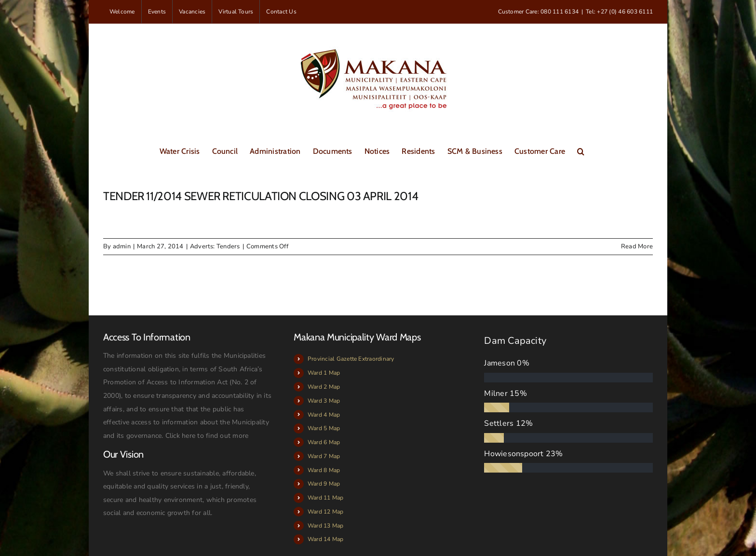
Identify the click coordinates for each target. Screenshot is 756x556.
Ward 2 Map (324, 387)
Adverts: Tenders (215, 246)
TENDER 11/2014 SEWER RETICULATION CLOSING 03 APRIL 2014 (261, 196)
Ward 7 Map (324, 456)
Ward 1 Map (324, 373)
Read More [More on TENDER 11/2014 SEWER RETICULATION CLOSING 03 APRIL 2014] (637, 246)
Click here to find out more (207, 436)
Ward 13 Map (326, 526)
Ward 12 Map (326, 512)
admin (122, 246)
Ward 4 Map (324, 415)
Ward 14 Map (326, 539)
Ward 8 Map (324, 470)
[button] (581, 150)
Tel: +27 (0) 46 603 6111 (619, 12)
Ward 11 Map (326, 498)
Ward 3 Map (324, 401)
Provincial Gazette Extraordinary (351, 359)
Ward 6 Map (324, 442)
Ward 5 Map (324, 428)
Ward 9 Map (324, 484)
